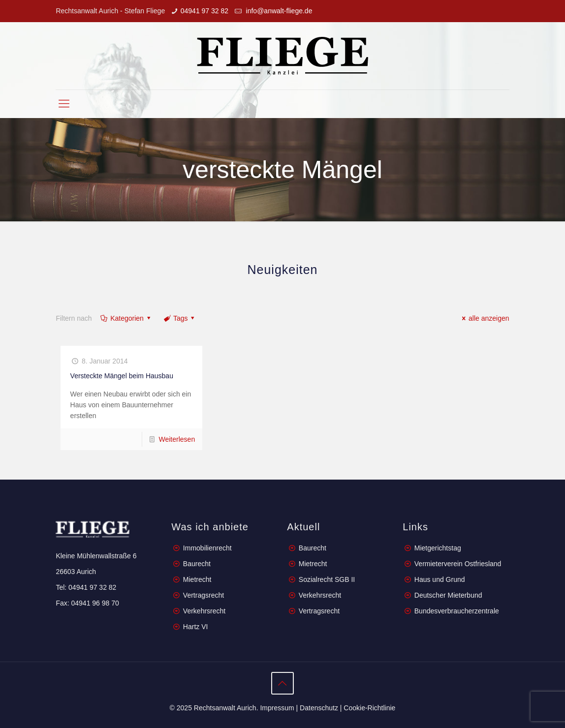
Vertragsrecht (203, 595)
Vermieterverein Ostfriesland (458, 564)
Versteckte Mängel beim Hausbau (122, 376)
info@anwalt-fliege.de (278, 11)
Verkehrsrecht (203, 611)
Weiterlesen (177, 439)
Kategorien (126, 318)
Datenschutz (319, 708)
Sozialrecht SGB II (327, 579)
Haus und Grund (440, 579)
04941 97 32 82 (204, 11)
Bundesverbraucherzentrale (457, 611)
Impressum (277, 708)
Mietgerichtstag (438, 548)
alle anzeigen (484, 318)
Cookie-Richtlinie (369, 708)
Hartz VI (196, 627)
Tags (180, 318)
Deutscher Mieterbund (448, 595)
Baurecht (197, 564)
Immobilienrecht (206, 548)
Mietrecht (197, 579)
